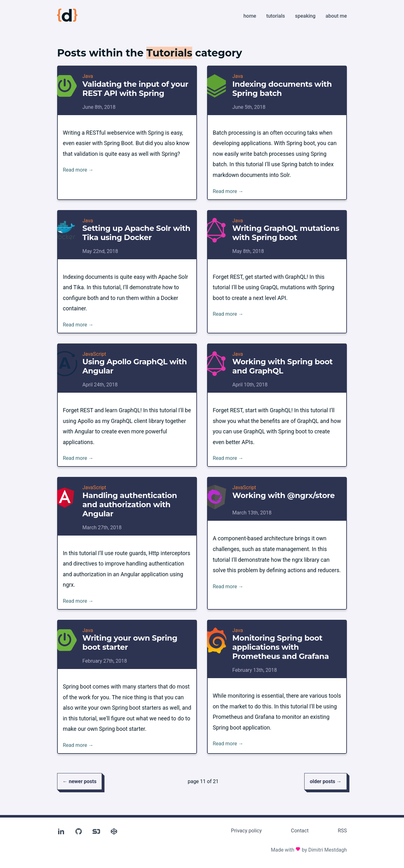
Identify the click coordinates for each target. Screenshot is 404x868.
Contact (300, 831)
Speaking (305, 16)
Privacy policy (247, 831)
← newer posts (80, 781)
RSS (342, 831)
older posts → (326, 781)
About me (336, 16)
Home (250, 16)
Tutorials (276, 16)
